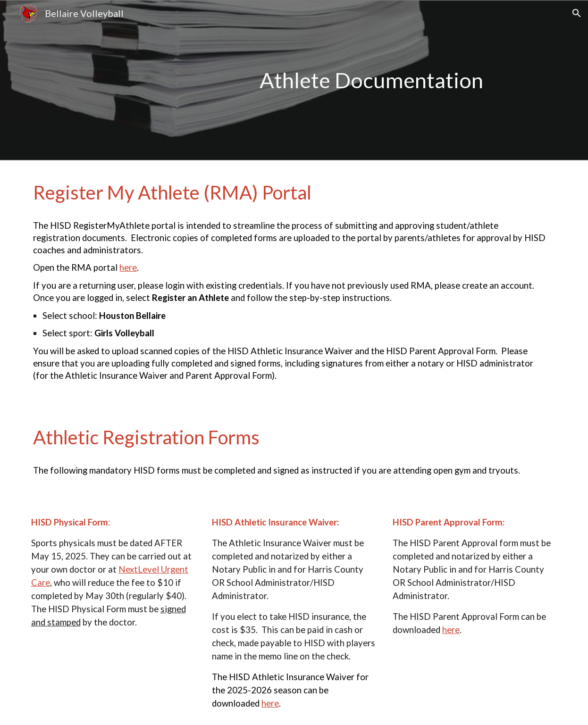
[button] (577, 13)
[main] (407, 80)
